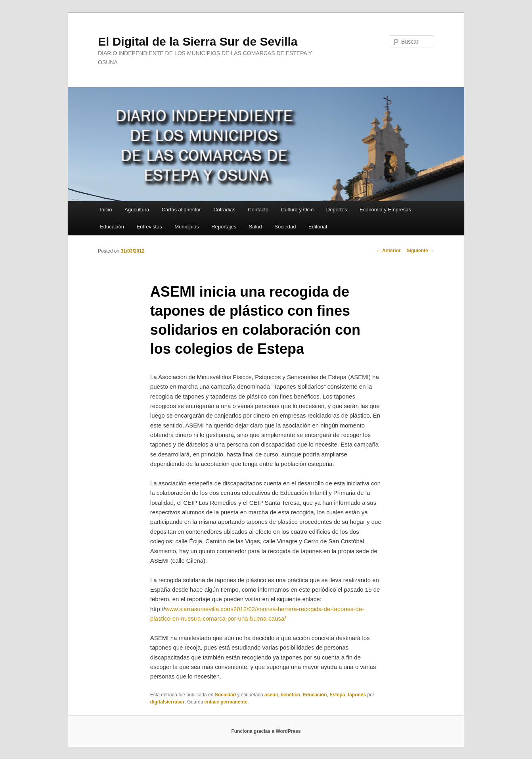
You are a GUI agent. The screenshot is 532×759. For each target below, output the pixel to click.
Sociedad (285, 227)
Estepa (337, 695)
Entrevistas (149, 227)
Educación (112, 227)
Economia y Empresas (385, 210)
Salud (255, 227)
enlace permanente (226, 702)
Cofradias (224, 210)
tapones (357, 695)
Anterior (388, 251)
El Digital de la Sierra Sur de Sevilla (198, 41)
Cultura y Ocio (297, 210)
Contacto (258, 210)
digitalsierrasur (167, 702)
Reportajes (224, 227)
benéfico (290, 695)
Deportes (337, 210)
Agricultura (137, 210)
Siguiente (420, 251)
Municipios (187, 227)
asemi (271, 695)
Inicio (106, 210)
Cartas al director (181, 210)
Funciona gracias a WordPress (266, 731)
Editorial (318, 227)
